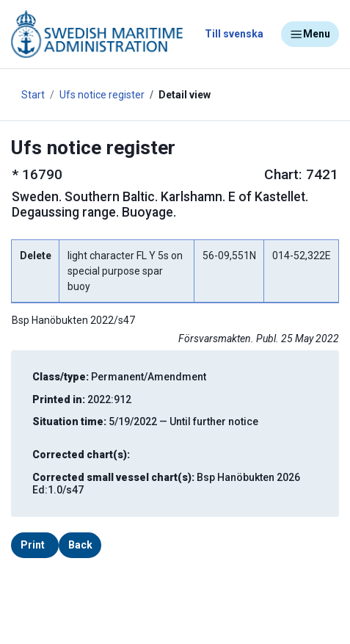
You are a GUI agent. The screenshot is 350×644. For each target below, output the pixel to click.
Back (80, 545)
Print (33, 545)
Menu (310, 35)
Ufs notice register (102, 95)
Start (33, 95)
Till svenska (234, 34)
